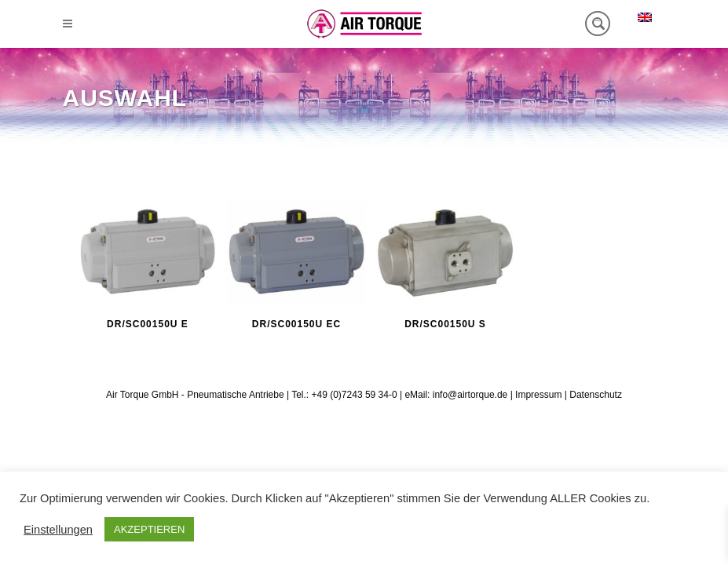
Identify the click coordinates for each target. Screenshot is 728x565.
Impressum (538, 395)
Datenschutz (596, 395)
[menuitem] (645, 17)
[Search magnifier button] (598, 24)
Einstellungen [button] (58, 530)
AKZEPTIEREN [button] (149, 529)
